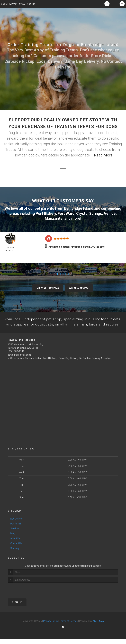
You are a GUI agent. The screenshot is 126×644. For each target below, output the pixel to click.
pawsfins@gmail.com (19, 360)
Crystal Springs (89, 213)
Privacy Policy (51, 626)
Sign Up (17, 607)
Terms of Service (69, 626)
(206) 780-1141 (16, 356)
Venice (110, 213)
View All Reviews (48, 288)
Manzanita (54, 218)
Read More (103, 155)
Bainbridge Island (79, 208)
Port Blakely (46, 213)
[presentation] (26, 594)
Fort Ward (66, 213)
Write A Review (79, 288)
